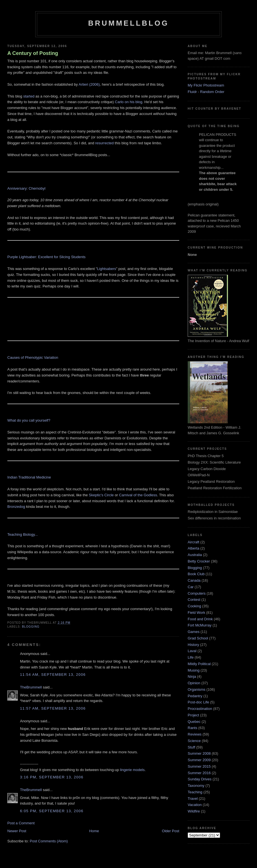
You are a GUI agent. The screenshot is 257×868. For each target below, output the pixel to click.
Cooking (194, 606)
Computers (197, 593)
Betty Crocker (199, 561)
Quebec (194, 722)
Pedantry (195, 696)
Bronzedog (16, 507)
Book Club (196, 574)
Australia (195, 555)
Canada (194, 580)
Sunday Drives (200, 779)
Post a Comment (21, 823)
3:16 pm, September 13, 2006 (52, 777)
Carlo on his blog (129, 102)
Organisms (197, 689)
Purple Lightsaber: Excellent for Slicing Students (46, 257)
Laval (192, 651)
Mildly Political (199, 664)
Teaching (195, 792)
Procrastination (200, 709)
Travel (193, 799)
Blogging (31, 627)
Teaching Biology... (23, 534)
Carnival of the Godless (138, 495)
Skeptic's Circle (101, 495)
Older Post (171, 831)
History (193, 645)
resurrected (105, 143)
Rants (192, 728)
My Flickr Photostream (206, 85)
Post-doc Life (198, 702)
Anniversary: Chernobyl (26, 188)
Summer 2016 (199, 773)
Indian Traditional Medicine (29, 477)
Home (94, 831)
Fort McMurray (200, 625)
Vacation (195, 805)
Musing (194, 670)
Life (191, 657)
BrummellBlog (128, 23)
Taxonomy (196, 786)
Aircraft (193, 542)
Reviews (195, 734)
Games (194, 632)
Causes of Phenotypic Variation (33, 357)
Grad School (198, 638)
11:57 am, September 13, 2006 (53, 708)
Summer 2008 (199, 753)
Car (191, 587)
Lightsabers (107, 269)
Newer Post (17, 831)
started (29, 96)
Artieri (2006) (89, 84)
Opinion (194, 683)
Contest (194, 600)
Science (194, 741)
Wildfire (194, 811)
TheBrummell (31, 687)
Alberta (193, 548)
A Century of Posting (33, 53)
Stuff (191, 747)
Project (193, 715)
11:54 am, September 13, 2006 (53, 675)
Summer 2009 (199, 760)
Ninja (192, 677)
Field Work (196, 613)
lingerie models (132, 770)
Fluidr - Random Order (206, 92)
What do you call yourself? (29, 420)
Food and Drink (200, 619)
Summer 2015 (199, 766)
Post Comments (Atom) (49, 841)
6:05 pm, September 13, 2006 (52, 811)
